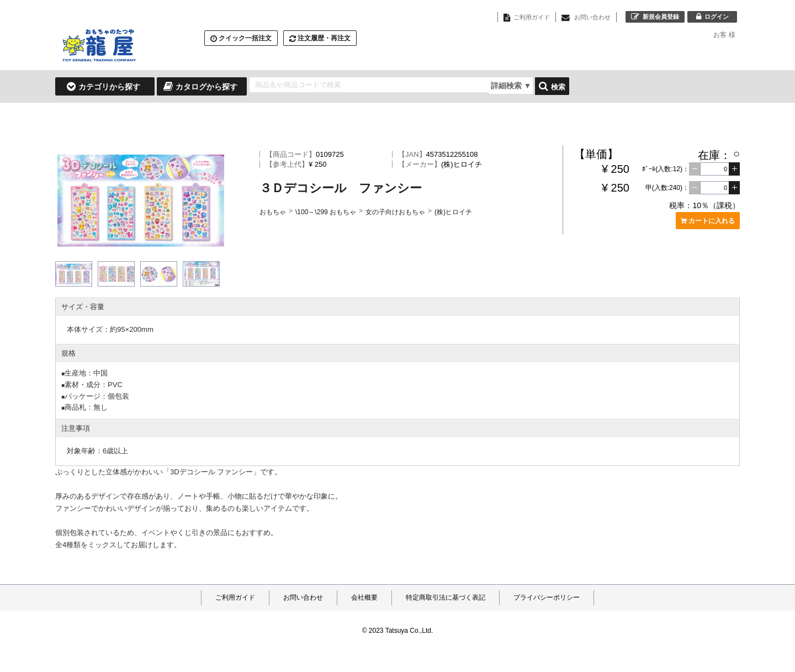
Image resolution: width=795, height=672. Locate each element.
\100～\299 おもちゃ (326, 212)
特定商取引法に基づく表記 (446, 597)
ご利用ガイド (235, 597)
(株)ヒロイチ (453, 212)
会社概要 (364, 597)
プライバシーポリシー (547, 597)
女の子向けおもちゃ (395, 212)
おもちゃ (273, 212)
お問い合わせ (303, 597)
